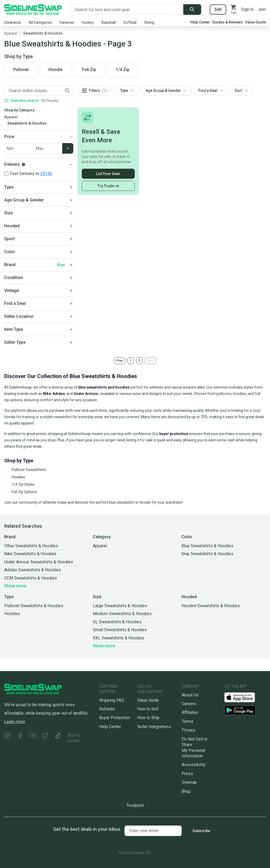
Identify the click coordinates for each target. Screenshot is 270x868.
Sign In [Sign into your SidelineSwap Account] (247, 9)
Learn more (15, 722)
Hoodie (56, 70)
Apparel (11, 33)
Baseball (109, 22)
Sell (218, 9)
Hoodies (12, 614)
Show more (15, 586)
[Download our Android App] (245, 710)
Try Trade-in (108, 186)
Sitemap (189, 782)
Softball (130, 22)
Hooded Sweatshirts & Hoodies (211, 606)
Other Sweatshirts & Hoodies (31, 546)
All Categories (40, 22)
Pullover (21, 70)
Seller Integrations (154, 727)
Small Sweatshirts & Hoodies (120, 630)
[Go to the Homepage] (33, 10)
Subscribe (201, 831)
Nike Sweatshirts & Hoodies (30, 554)
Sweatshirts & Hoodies (43, 33)
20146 (46, 174)
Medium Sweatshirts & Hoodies (122, 614)
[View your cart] (234, 10)
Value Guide (255, 22)
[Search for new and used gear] (127, 10)
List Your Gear (108, 174)
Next (150, 361)
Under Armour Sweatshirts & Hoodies (39, 562)
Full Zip (89, 70)
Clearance (13, 22)
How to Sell (148, 709)
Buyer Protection (115, 718)
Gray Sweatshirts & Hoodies (207, 554)
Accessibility (194, 765)
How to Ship (148, 718)
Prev (120, 361)
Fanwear (67, 22)
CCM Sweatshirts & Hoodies (31, 578)
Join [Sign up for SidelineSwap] (262, 9)
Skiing (149, 22)
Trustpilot (135, 805)
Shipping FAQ (112, 700)
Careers (189, 704)
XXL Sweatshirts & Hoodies (119, 638)
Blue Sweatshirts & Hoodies (207, 546)
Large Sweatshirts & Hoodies (120, 606)
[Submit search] (192, 10)
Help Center (200, 22)
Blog (186, 791)
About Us (190, 695)
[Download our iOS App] (244, 697)
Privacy (189, 730)
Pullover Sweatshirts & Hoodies (34, 606)
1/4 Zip (123, 70)
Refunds (107, 709)
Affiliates (190, 712)
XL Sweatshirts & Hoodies (117, 622)
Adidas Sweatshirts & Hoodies (33, 570)
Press (187, 774)
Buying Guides (74, 738)
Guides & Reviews (228, 22)
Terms (187, 721)
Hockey (88, 22)
